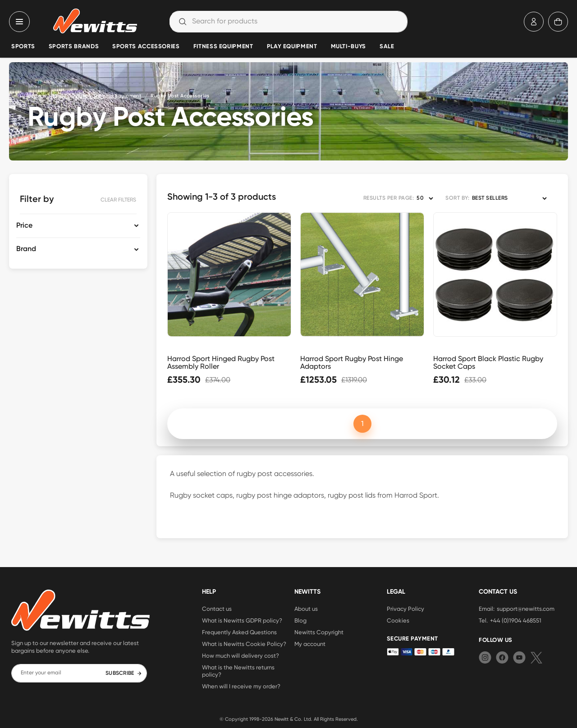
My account (310, 644)
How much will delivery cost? (240, 655)
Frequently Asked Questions (239, 632)
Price (24, 226)
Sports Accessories (146, 47)
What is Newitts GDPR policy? (242, 620)
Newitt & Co (288, 719)
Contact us (217, 609)
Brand (26, 249)
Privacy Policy (405, 609)
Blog (300, 620)
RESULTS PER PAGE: (389, 198)
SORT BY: (457, 198)
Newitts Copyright (319, 632)
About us (306, 609)
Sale (387, 47)
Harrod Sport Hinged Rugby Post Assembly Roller (221, 362)
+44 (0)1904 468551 (516, 620)
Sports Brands (74, 47)
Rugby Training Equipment (109, 96)
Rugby (59, 96)
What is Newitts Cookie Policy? (244, 644)
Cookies (398, 620)
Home (34, 96)
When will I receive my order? (241, 686)
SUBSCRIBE (124, 673)
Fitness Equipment (223, 47)
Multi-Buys (348, 47)
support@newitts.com (526, 609)
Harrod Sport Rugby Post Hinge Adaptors (352, 362)
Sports (23, 47)
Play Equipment (292, 47)
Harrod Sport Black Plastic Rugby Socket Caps (488, 362)
